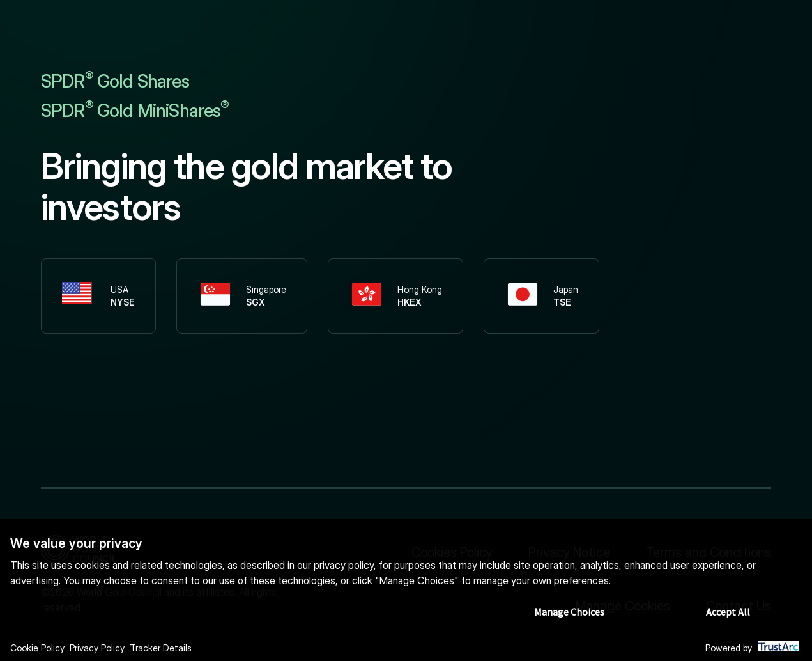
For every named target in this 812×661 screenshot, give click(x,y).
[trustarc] (779, 649)
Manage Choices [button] (569, 612)
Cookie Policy (37, 648)
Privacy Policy (97, 648)
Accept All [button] (728, 612)
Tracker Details (161, 648)
